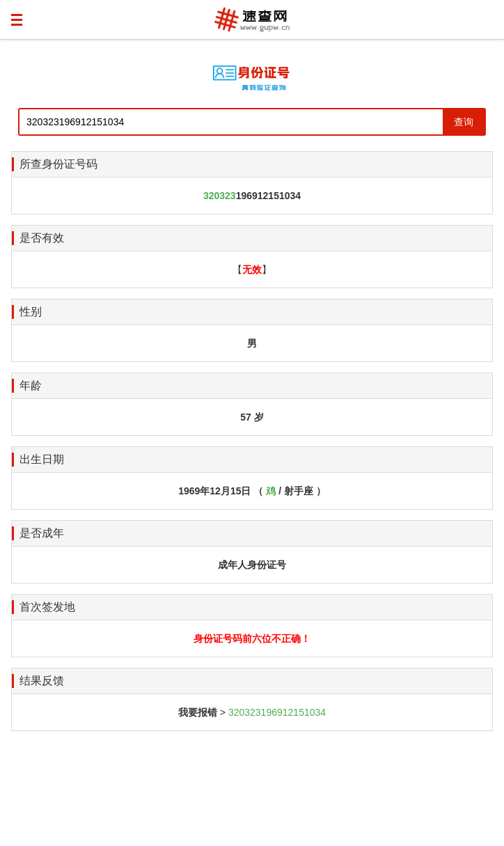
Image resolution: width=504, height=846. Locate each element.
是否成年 (42, 533)
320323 (220, 196)
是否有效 (42, 238)
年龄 (31, 385)
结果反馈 (42, 681)
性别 (31, 312)
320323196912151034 (277, 712)
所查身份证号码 (58, 164)
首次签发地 (47, 607)
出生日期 (42, 459)
